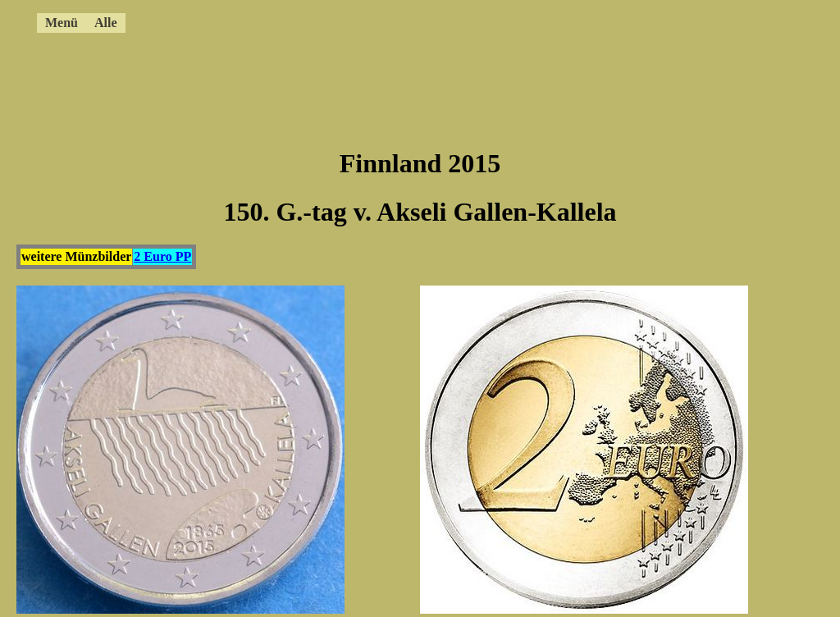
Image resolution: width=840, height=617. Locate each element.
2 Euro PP (162, 256)
